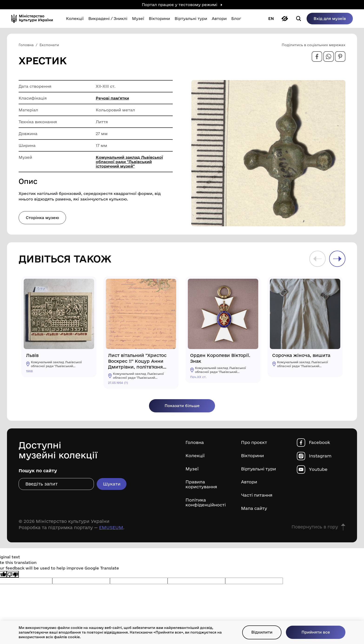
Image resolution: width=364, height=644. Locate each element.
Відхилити (258, 632)
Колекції (195, 456)
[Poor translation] (13, 576)
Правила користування (202, 486)
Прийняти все (314, 632)
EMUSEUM (111, 529)
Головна (195, 443)
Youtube (319, 470)
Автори (249, 483)
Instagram (321, 456)
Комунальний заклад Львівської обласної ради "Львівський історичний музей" (130, 162)
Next (337, 259)
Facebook (320, 443)
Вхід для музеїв (327, 18)
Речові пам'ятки (113, 98)
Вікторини (253, 456)
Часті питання (258, 497)
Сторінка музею (42, 218)
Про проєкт (255, 443)
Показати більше (182, 406)
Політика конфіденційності (207, 504)
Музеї (192, 470)
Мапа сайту (255, 510)
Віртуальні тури (259, 470)
